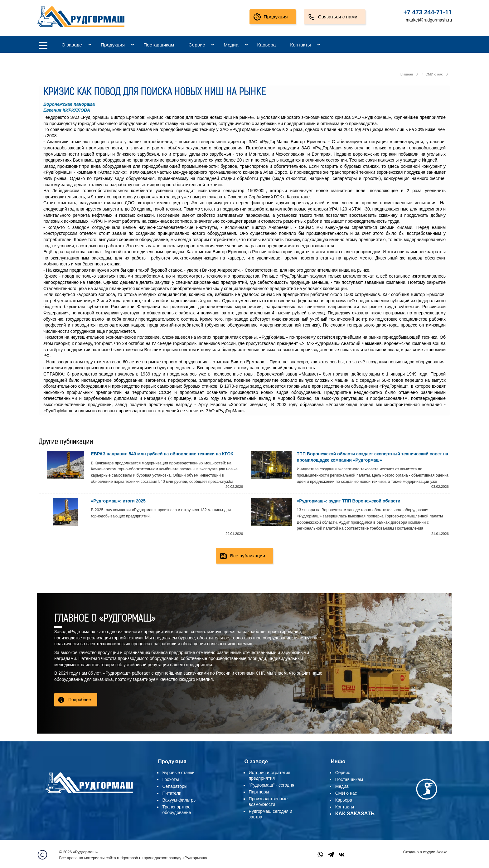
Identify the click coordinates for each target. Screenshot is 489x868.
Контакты (300, 45)
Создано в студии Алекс (425, 852)
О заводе (72, 45)
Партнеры (259, 792)
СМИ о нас (434, 74)
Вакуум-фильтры (180, 800)
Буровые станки (179, 773)
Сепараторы (175, 786)
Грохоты (171, 779)
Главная (406, 74)
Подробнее (80, 700)
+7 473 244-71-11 (428, 12)
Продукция (276, 17)
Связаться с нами (338, 17)
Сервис (197, 45)
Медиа (231, 45)
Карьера (267, 45)
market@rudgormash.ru (429, 20)
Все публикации (248, 556)
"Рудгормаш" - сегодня (272, 785)
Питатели (172, 793)
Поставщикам (159, 45)
